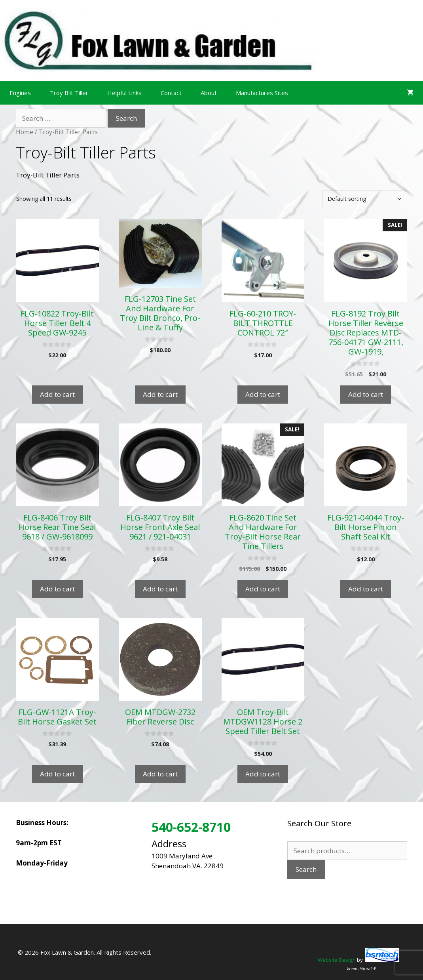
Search (306, 869)
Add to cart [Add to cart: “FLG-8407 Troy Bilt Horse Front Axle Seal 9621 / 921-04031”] (160, 589)
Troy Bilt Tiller (69, 93)
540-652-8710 (191, 827)
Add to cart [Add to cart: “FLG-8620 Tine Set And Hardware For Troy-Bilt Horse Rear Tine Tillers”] (263, 589)
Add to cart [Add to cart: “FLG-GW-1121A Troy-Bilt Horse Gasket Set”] (57, 774)
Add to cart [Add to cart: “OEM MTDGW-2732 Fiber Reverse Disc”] (160, 774)
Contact (171, 93)
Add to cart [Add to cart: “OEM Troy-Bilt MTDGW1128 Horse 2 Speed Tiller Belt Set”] (263, 774)
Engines (20, 93)
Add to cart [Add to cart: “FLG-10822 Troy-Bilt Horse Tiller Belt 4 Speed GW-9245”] (57, 394)
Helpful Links (124, 93)
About (209, 93)
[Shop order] (365, 199)
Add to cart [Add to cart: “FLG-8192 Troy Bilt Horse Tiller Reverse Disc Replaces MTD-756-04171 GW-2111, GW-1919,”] (366, 394)
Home (25, 132)
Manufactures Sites (262, 93)
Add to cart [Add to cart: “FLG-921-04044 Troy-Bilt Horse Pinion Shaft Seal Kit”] (366, 589)
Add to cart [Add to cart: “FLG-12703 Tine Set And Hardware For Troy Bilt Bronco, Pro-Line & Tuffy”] (160, 394)
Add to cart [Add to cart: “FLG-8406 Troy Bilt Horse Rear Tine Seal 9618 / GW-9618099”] (57, 589)
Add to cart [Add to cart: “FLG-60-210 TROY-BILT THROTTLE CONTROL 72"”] (263, 394)
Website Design (337, 960)
